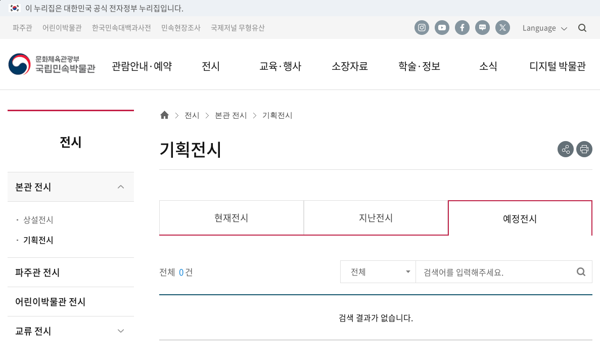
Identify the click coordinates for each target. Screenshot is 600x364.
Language (539, 27)
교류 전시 (33, 331)
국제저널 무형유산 (238, 27)
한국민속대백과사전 (122, 27)
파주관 (22, 27)
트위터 (502, 28)
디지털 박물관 (558, 66)
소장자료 (350, 66)
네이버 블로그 (482, 28)
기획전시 (38, 240)
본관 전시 (33, 187)
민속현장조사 (181, 27)
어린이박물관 (62, 27)
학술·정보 (419, 66)
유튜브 (442, 28)
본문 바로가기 (0, 0)
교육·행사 (280, 66)
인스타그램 (422, 28)
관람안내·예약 (142, 66)
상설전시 (38, 219)
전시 (211, 66)
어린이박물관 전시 (51, 302)
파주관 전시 (38, 272)
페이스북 (462, 28)
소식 (488, 66)
